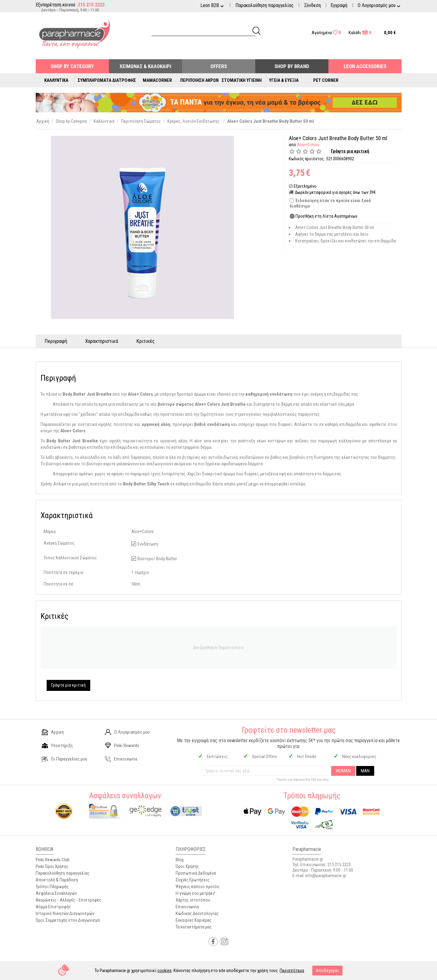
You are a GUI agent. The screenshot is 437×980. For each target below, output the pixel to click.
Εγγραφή (339, 5)
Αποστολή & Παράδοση (57, 880)
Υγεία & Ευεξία (284, 80)
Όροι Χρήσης (187, 866)
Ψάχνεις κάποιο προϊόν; (198, 887)
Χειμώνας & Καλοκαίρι (145, 66)
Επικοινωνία (121, 759)
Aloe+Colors (308, 145)
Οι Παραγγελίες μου (64, 759)
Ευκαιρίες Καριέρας (193, 920)
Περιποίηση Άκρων (199, 80)
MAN (365, 771)
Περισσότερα (292, 971)
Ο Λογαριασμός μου (127, 732)
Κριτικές (146, 341)
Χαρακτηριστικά (102, 341)
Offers (219, 66)
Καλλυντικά (56, 80)
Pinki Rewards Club (53, 860)
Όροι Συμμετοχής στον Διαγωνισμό (68, 920)
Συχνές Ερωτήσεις (193, 880)
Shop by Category (72, 66)
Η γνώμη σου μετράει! (195, 893)
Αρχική (53, 732)
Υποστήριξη (57, 746)
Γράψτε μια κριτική (350, 151)
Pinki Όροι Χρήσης (52, 866)
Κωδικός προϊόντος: (307, 159)
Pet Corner (326, 80)
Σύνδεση (313, 5)
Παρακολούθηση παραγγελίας (265, 5)
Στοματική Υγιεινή (242, 80)
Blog (180, 860)
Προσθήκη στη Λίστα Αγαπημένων (326, 216)
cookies (165, 971)
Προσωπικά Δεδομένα (196, 873)
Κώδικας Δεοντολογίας (197, 913)
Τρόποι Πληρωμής (52, 887)
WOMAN (343, 771)
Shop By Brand (292, 66)
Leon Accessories (365, 66)
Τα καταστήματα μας (194, 927)
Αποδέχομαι (327, 971)
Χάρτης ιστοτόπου (193, 900)
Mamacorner (157, 80)
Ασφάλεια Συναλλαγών (56, 893)
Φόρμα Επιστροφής (53, 907)
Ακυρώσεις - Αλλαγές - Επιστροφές (68, 900)
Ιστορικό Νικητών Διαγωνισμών (65, 913)
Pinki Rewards (122, 746)
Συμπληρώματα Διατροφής (107, 80)
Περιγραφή (56, 341)
